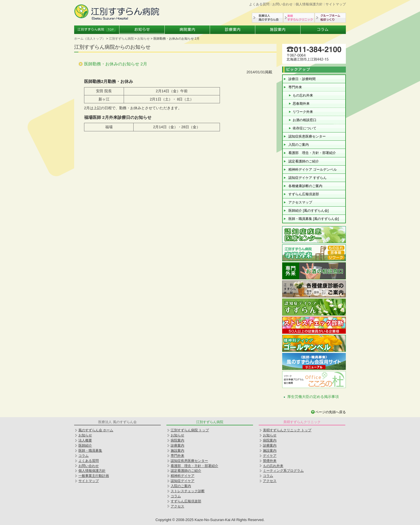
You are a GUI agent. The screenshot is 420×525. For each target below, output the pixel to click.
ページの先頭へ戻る (331, 412)
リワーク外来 (303, 112)
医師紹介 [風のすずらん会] (308, 211)
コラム (323, 30)
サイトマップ (336, 4)
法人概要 (85, 440)
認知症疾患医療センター (307, 136)
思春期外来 (301, 104)
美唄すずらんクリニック (299, 18)
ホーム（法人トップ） (90, 38)
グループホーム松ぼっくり (330, 18)
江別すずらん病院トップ (97, 30)
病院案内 (187, 30)
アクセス (177, 506)
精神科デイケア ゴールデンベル (313, 170)
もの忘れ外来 (303, 95)
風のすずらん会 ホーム (96, 430)
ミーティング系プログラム (283, 471)
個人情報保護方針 (309, 4)
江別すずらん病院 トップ (190, 430)
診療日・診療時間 (302, 79)
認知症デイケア (183, 481)
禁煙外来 (270, 461)
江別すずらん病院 (121, 38)
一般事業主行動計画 (94, 476)
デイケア (270, 456)
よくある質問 (259, 4)
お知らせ (142, 30)
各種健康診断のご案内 (305, 186)
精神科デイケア (183, 476)
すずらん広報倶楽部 (304, 194)
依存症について (305, 128)
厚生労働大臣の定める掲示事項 (313, 397)
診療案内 (233, 30)
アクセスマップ (300, 202)
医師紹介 (85, 445)
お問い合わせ (282, 4)
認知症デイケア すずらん (307, 178)
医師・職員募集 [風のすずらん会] (314, 219)
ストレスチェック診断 (188, 491)
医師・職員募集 (90, 451)
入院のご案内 (299, 145)
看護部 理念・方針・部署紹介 (312, 153)
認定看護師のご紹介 (304, 161)
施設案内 (278, 30)
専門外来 (295, 87)
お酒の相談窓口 (305, 120)
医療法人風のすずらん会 (267, 18)
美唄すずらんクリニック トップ (287, 430)
